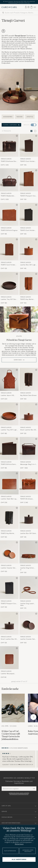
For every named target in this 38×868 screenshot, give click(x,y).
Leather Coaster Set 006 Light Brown (8, 568)
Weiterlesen (19, 844)
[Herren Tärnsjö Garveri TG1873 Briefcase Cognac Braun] (29, 483)
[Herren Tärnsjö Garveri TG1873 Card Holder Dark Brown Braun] (29, 145)
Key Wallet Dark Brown (29, 395)
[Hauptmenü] (35, 7)
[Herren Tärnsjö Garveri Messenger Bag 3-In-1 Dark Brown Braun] (29, 448)
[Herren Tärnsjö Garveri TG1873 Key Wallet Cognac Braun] (29, 283)
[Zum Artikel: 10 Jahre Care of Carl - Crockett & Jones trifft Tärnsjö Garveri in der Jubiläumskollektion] (13, 717)
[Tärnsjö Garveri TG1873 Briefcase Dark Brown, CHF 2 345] (9, 150)
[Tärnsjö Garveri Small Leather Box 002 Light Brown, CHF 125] (29, 418)
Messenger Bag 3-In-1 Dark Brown (28, 464)
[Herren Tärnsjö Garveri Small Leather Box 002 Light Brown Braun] (29, 414)
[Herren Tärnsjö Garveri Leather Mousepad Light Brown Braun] (9, 658)
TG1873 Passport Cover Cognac (29, 196)
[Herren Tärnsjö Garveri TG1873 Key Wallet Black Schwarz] (9, 517)
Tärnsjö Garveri (6, 159)
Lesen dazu (18, 360)
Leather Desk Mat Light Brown (9, 499)
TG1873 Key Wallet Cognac (27, 299)
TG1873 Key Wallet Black (7, 533)
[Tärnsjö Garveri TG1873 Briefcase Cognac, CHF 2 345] (29, 487)
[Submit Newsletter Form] (34, 789)
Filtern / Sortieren (11, 125)
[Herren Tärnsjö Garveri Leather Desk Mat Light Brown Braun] (9, 483)
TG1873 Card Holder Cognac (8, 265)
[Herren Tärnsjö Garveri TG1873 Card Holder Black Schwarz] (29, 214)
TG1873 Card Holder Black (27, 230)
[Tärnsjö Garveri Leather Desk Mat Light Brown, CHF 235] (9, 487)
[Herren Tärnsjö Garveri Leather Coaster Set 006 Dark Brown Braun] (29, 623)
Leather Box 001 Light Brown (28, 265)
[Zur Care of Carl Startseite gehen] (9, 7)
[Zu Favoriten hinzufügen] (16, 136)
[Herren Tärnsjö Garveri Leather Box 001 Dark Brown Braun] (29, 517)
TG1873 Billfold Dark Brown (8, 464)
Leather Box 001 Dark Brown (28, 533)
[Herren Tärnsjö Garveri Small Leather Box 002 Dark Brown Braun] (9, 623)
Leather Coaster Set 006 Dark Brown (28, 639)
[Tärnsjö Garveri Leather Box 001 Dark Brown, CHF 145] (29, 522)
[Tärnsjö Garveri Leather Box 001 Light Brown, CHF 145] (29, 253)
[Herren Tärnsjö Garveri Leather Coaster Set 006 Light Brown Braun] (9, 552)
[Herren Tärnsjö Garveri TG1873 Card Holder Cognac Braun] (9, 249)
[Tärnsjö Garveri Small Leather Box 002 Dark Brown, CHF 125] (9, 628)
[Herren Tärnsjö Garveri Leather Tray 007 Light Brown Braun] (9, 414)
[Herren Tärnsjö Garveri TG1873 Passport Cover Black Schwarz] (9, 588)
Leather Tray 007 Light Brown (9, 430)
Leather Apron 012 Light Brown (7, 395)
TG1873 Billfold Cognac (9, 230)
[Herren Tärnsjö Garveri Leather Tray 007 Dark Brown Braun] (9, 283)
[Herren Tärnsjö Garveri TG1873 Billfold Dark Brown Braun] (9, 448)
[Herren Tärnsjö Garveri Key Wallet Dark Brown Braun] (29, 379)
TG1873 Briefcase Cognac (26, 499)
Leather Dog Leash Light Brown (27, 604)
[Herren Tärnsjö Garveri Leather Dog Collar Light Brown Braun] (29, 552)
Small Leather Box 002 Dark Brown (9, 639)
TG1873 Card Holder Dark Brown (27, 161)
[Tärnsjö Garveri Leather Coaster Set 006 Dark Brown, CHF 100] (29, 628)
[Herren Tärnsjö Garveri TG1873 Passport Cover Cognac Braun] (29, 180)
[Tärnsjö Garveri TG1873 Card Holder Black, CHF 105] (29, 219)
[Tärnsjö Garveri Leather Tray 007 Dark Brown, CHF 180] (9, 288)
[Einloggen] (26, 7)
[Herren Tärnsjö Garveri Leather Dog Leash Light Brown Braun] (29, 588)
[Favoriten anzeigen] (28, 7)
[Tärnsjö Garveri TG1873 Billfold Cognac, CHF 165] (9, 219)
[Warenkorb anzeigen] (32, 7)
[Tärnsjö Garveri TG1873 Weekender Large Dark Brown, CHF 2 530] (9, 184)
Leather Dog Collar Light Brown (27, 568)
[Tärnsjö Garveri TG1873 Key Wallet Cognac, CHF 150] (29, 288)
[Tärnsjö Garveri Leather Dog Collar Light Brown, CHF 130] (29, 557)
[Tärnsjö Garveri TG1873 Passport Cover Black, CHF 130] (9, 593)
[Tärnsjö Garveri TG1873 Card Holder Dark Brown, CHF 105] (29, 150)
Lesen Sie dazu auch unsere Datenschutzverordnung (19, 794)
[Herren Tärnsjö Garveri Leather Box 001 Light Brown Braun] (29, 249)
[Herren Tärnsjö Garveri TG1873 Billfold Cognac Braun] (9, 214)
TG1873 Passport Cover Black (9, 604)
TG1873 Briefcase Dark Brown (9, 161)
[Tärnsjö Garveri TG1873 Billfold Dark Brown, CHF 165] (9, 453)
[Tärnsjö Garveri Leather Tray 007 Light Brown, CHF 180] (9, 418)
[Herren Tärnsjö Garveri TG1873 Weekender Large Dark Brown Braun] (9, 180)
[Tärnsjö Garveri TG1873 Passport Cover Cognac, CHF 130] (29, 184)
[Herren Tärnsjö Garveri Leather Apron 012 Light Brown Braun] (9, 379)
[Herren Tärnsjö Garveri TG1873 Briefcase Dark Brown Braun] (9, 145)
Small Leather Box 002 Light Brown (29, 430)
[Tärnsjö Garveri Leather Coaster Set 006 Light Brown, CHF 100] (9, 557)
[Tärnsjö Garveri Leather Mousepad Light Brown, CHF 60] (9, 662)
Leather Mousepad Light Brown (7, 674)
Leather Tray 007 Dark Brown (9, 299)
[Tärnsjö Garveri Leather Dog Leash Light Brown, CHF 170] (29, 593)
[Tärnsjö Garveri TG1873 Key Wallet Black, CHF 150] (9, 522)
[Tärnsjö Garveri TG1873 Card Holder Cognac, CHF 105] (9, 253)
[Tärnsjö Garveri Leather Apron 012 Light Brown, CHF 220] (9, 384)
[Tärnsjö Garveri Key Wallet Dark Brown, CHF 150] (29, 384)
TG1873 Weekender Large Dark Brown (7, 196)
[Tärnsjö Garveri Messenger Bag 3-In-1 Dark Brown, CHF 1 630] (29, 453)
